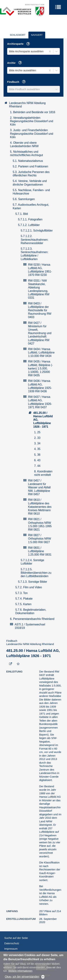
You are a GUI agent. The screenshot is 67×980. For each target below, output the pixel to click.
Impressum (11, 949)
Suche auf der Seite (16, 938)
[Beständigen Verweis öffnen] (11, 664)
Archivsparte (20, 44)
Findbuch (18, 82)
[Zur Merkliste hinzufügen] (18, 664)
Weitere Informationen (20, 973)
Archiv (16, 63)
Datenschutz (12, 943)
